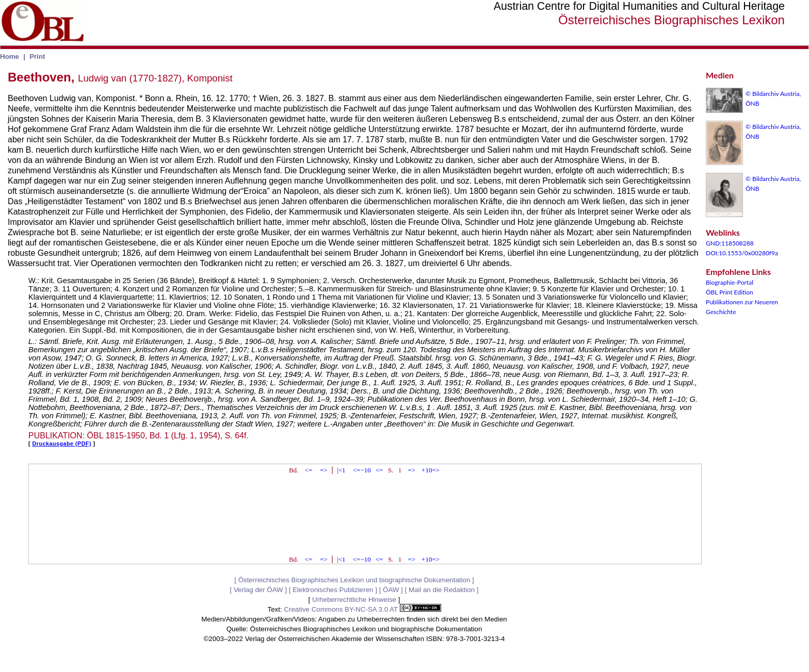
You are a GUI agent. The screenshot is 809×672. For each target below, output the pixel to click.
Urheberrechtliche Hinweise (354, 600)
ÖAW (391, 590)
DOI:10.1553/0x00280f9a (742, 253)
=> (324, 470)
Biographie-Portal (730, 282)
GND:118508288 (730, 243)
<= (309, 470)
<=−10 (362, 470)
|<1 (341, 470)
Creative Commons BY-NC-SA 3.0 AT (362, 609)
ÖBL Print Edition (730, 292)
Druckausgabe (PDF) (62, 444)
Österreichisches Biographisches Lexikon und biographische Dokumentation (354, 580)
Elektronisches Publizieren (333, 590)
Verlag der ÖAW (258, 590)
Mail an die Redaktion (442, 590)
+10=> (431, 470)
